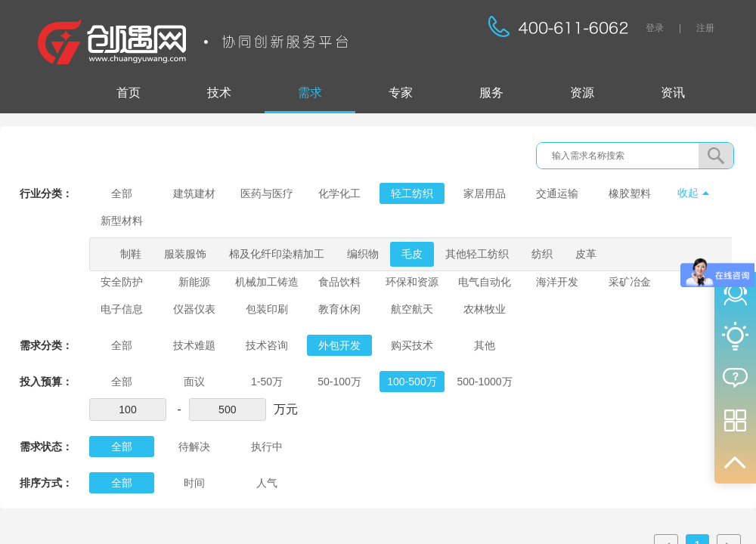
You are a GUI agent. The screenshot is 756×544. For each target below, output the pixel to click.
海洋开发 (557, 282)
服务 (491, 93)
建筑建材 (194, 193)
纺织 (542, 254)
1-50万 (267, 382)
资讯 (673, 93)
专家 (401, 93)
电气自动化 (485, 282)
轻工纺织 (412, 193)
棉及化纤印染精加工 (277, 254)
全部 (122, 193)
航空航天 (412, 309)
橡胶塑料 (630, 193)
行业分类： (46, 193)
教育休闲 (339, 309)
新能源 (194, 282)
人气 (267, 483)
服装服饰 (185, 254)
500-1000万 (484, 382)
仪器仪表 (194, 309)
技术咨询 (267, 345)
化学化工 (339, 193)
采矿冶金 (630, 282)
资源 (582, 93)
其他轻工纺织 (477, 254)
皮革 (586, 254)
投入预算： (46, 382)
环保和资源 (412, 282)
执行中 (267, 447)
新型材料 (122, 221)
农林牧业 (485, 309)
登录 (655, 28)
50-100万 (339, 382)
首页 (129, 93)
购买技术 (412, 345)
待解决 (194, 447)
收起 (688, 193)
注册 (705, 28)
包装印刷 (267, 309)
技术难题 (194, 345)
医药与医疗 (267, 193)
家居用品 (485, 193)
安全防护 (122, 282)
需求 (310, 93)
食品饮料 (339, 282)
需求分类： (46, 345)
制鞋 (131, 254)
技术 (219, 93)
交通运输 (557, 193)
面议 (194, 382)
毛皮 (412, 254)
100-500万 (412, 382)
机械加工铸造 (267, 282)
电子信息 (122, 309)
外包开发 (339, 345)
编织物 (363, 254)
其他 (485, 345)
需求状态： (46, 447)
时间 (194, 483)
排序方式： (46, 483)
